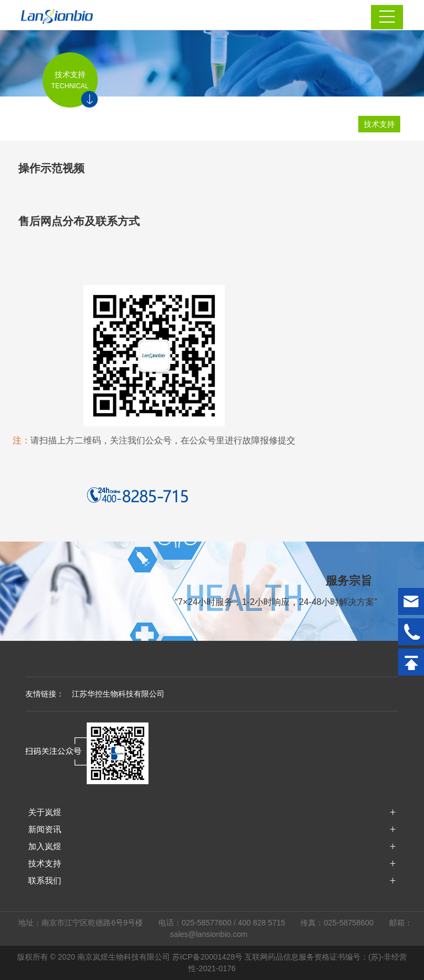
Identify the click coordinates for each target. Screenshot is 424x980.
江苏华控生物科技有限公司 (118, 694)
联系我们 (45, 880)
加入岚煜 (45, 846)
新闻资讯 (45, 829)
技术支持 (379, 124)
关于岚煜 (45, 812)
